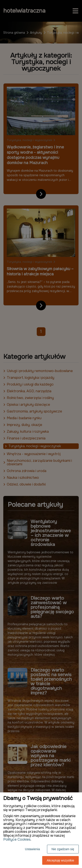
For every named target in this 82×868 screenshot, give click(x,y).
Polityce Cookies (17, 839)
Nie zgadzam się (63, 849)
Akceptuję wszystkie (60, 860)
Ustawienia (32, 849)
